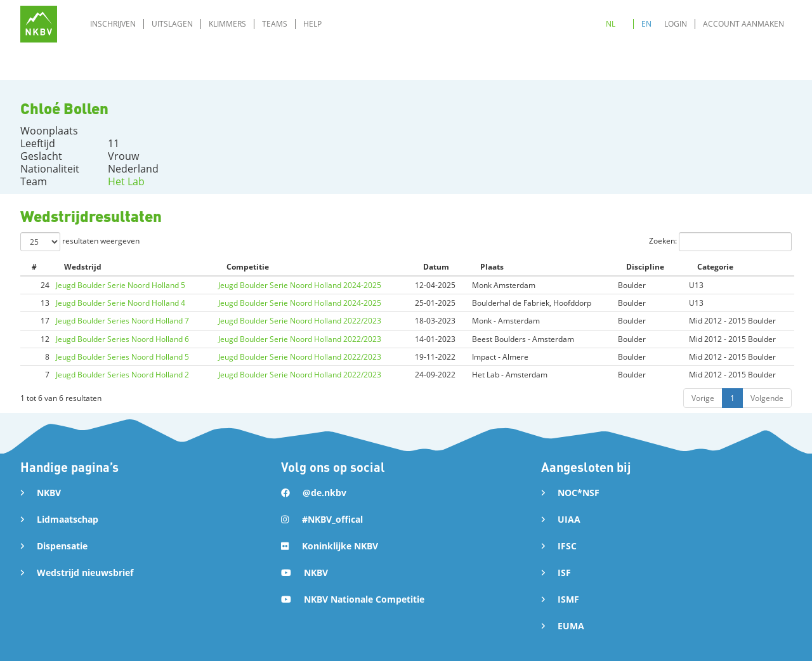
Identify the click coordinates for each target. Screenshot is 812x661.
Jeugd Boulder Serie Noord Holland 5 (121, 285)
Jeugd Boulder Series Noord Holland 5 (122, 357)
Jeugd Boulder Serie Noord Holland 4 (121, 303)
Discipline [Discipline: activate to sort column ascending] (645, 267)
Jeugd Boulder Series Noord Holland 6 (122, 339)
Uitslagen (172, 24)
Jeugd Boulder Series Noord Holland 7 (122, 321)
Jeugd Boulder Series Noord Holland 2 (122, 375)
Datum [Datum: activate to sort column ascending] (436, 267)
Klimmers (227, 24)
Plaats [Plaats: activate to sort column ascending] (492, 267)
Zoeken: (720, 242)
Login (676, 24)
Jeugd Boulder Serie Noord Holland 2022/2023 (300, 321)
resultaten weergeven (80, 242)
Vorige (703, 398)
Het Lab (126, 181)
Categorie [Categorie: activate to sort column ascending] (715, 267)
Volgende (767, 398)
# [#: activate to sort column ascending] (34, 267)
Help (312, 24)
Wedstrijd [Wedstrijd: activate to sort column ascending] (83, 267)
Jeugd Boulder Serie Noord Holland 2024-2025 (300, 285)
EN (646, 24)
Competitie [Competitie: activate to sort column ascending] (248, 267)
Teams (275, 24)
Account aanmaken (743, 24)
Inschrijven (113, 24)
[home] (39, 24)
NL (611, 24)
